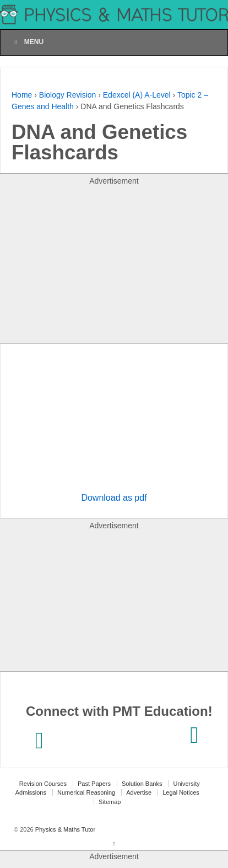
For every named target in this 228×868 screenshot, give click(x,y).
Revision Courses (43, 784)
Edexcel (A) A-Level (137, 95)
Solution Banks (142, 784)
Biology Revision (68, 95)
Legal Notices (181, 792)
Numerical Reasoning (86, 792)
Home (22, 95)
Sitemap (110, 802)
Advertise (139, 792)
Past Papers (94, 784)
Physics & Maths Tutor (64, 829)
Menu (28, 42)
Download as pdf (114, 498)
